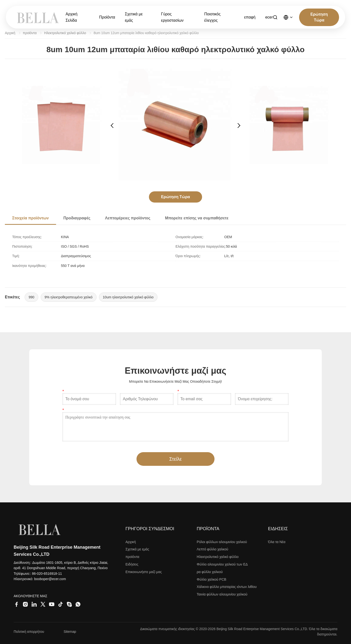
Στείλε (175, 459)
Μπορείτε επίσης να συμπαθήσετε (197, 218)
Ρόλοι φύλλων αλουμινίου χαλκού (222, 542)
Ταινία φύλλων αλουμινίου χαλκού (222, 594)
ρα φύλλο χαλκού (210, 572)
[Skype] (69, 604)
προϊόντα (30, 33)
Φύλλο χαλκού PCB (211, 579)
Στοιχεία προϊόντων (30, 218)
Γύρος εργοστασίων (172, 17)
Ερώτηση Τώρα (319, 17)
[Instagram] (25, 604)
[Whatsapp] (78, 604)
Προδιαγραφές (77, 218)
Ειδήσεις (132, 564)
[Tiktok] (60, 604)
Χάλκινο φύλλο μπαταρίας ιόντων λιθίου (227, 587)
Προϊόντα (107, 17)
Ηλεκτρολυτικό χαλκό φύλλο (65, 33)
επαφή (250, 17)
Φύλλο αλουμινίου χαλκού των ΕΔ (222, 564)
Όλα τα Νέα (277, 542)
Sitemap (70, 632)
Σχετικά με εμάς (134, 17)
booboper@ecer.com (50, 579)
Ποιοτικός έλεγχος (212, 17)
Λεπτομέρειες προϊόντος (128, 218)
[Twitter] (43, 604)
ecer (269, 17)
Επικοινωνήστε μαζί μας (144, 572)
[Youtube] (52, 604)
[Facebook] (17, 604)
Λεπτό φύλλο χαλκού (212, 549)
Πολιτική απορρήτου (29, 632)
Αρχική (10, 33)
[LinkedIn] (34, 604)
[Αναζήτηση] (275, 17)
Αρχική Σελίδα (72, 17)
